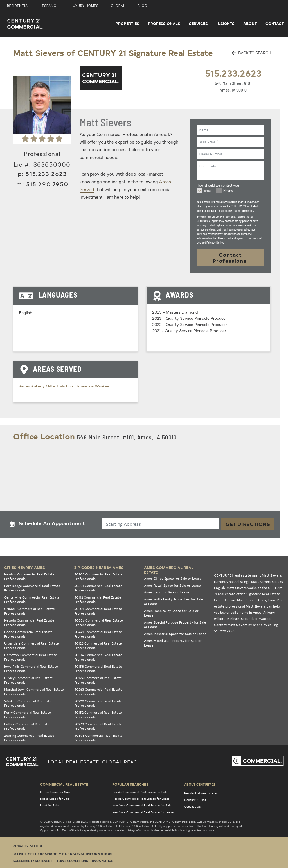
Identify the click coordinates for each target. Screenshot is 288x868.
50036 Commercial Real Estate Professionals (99, 623)
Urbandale (85, 387)
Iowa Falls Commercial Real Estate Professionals (31, 669)
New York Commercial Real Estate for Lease (143, 812)
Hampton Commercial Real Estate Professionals (31, 657)
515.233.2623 (233, 73)
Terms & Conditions (72, 861)
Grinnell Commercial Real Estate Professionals (30, 611)
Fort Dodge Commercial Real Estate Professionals (32, 588)
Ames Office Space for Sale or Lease (173, 578)
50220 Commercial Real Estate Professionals (98, 703)
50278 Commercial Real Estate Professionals (98, 726)
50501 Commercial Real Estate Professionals (98, 588)
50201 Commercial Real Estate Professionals (98, 611)
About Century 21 (200, 784)
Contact (275, 24)
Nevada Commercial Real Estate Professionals (29, 623)
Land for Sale (49, 805)
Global (118, 6)
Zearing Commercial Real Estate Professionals (29, 738)
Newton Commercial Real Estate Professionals (29, 577)
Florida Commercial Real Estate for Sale (140, 792)
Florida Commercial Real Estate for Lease (141, 799)
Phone (228, 191)
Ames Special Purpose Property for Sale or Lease (175, 625)
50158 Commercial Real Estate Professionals (98, 669)
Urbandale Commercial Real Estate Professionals (31, 646)
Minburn (67, 387)
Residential (18, 6)
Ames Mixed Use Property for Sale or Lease (173, 643)
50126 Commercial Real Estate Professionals (98, 646)
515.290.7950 (47, 184)
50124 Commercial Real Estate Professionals (98, 680)
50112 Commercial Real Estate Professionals (98, 600)
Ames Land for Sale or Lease (167, 592)
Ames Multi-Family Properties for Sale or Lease (174, 602)
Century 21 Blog (195, 800)
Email (208, 191)
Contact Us (192, 806)
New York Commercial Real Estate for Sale (142, 805)
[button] (49, 524)
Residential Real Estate (200, 793)
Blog (142, 6)
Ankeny (38, 387)
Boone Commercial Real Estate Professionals (28, 634)
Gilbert (53, 387)
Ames (25, 387)
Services (198, 24)
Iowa (271, 600)
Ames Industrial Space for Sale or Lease (175, 634)
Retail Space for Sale (55, 799)
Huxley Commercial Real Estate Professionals (29, 680)
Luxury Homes (85, 6)
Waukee (102, 387)
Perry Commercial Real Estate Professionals (28, 715)
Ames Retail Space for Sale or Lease (172, 585)
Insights (226, 24)
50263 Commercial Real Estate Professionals (98, 692)
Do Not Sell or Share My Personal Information (62, 854)
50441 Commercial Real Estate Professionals (98, 634)
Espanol (50, 6)
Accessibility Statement (32, 861)
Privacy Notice (28, 846)
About (250, 24)
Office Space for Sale (55, 792)
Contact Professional (230, 258)
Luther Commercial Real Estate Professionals (29, 726)
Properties (127, 24)
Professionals (164, 24)
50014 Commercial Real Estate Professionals (98, 657)
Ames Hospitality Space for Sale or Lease (171, 613)
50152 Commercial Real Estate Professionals (98, 715)
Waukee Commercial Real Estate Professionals (30, 703)
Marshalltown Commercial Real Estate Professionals (34, 692)
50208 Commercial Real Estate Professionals (98, 577)
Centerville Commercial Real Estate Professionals (32, 600)
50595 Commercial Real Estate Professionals (98, 738)
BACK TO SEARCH (251, 53)
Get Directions (248, 524)
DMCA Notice (102, 861)
